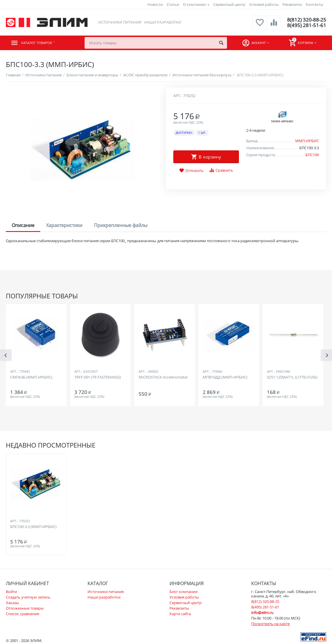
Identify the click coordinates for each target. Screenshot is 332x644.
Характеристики (64, 225)
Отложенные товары (25, 608)
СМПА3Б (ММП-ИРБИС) (31, 377)
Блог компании (184, 592)
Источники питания (119, 22)
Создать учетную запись (28, 597)
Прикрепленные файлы (121, 225)
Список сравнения (22, 614)
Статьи (173, 4)
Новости (155, 4)
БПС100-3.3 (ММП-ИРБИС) (33, 527)
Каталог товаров (41, 43)
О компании (194, 4)
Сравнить (221, 170)
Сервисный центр (229, 4)
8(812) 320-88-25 (306, 20)
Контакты (314, 4)
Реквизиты (292, 4)
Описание (23, 225)
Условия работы (264, 4)
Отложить (191, 171)
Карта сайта (180, 614)
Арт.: (178, 96)
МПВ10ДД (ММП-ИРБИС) (225, 377)
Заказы (12, 603)
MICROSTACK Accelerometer (163, 377)
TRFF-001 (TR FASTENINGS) (98, 377)
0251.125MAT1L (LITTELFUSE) (292, 377)
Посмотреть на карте (270, 624)
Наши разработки (162, 22)
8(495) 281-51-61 (306, 25)
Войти (11, 592)
